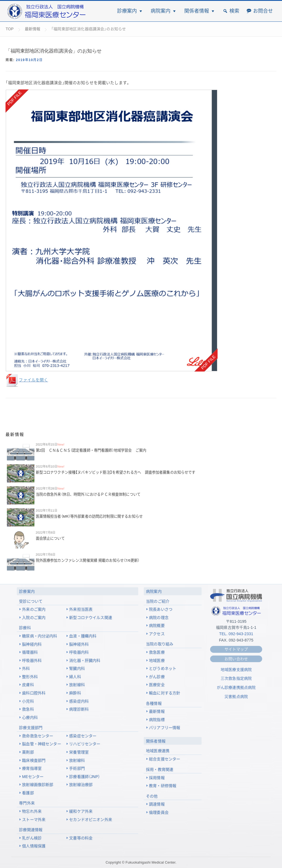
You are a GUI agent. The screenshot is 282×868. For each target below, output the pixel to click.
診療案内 (127, 11)
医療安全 (157, 685)
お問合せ (263, 11)
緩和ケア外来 (81, 811)
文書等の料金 (81, 838)
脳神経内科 (32, 644)
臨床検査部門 (34, 760)
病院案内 (161, 11)
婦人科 (75, 677)
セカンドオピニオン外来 (91, 820)
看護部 (28, 793)
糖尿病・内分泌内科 (40, 636)
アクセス (157, 634)
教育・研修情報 (163, 786)
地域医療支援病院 (236, 670)
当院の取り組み (160, 644)
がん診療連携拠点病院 (236, 687)
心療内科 (30, 717)
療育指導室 (32, 768)
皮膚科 (28, 685)
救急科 (28, 709)
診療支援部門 (31, 728)
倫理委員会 (159, 812)
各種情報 (154, 703)
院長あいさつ (161, 609)
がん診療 (157, 677)
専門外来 (27, 803)
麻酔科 (75, 693)
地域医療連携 (158, 751)
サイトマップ (236, 649)
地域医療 (157, 660)
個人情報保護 (34, 846)
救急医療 (157, 652)
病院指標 (157, 720)
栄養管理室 (79, 752)
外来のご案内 (34, 609)
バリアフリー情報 (165, 728)
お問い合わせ (236, 659)
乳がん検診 (32, 838)
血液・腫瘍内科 (83, 636)
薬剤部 (28, 752)
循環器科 (30, 652)
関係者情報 (197, 11)
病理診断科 (79, 709)
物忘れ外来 (32, 811)
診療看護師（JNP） (85, 777)
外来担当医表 (81, 609)
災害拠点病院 (236, 697)
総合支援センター (165, 759)
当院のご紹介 (158, 601)
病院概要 (157, 626)
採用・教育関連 (160, 769)
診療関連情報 (31, 830)
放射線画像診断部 (38, 785)
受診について (31, 601)
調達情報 (157, 804)
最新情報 (157, 711)
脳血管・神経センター (41, 744)
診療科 (25, 628)
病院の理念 (159, 618)
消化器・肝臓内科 (85, 660)
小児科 (28, 701)
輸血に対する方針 (165, 693)
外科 (26, 668)
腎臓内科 (77, 668)
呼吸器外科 (32, 660)
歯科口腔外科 (34, 693)
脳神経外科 (79, 644)
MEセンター (33, 777)
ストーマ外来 (34, 820)
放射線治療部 (81, 785)
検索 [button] (234, 11)
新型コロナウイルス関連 (91, 618)
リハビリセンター (85, 744)
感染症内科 (79, 701)
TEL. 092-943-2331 (236, 634)
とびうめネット (163, 668)
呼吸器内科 (79, 652)
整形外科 (30, 677)
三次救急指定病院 (236, 678)
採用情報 (157, 778)
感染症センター (83, 736)
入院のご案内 (34, 618)
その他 (152, 796)
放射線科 (77, 685)
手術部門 (77, 768)
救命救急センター (38, 736)
